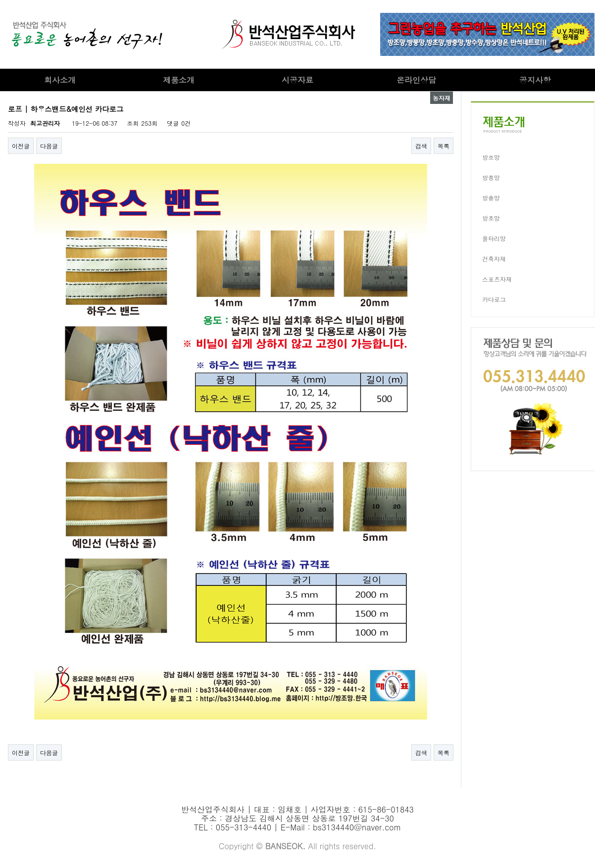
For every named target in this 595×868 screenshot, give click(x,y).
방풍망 (491, 177)
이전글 (21, 146)
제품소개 (179, 80)
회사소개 (60, 80)
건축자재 (494, 259)
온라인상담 (416, 80)
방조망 (491, 157)
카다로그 (494, 299)
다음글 (49, 146)
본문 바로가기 (0, 0)
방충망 (491, 198)
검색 (421, 146)
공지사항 (535, 80)
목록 (444, 146)
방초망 (491, 218)
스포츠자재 (497, 279)
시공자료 (297, 80)
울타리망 (494, 238)
